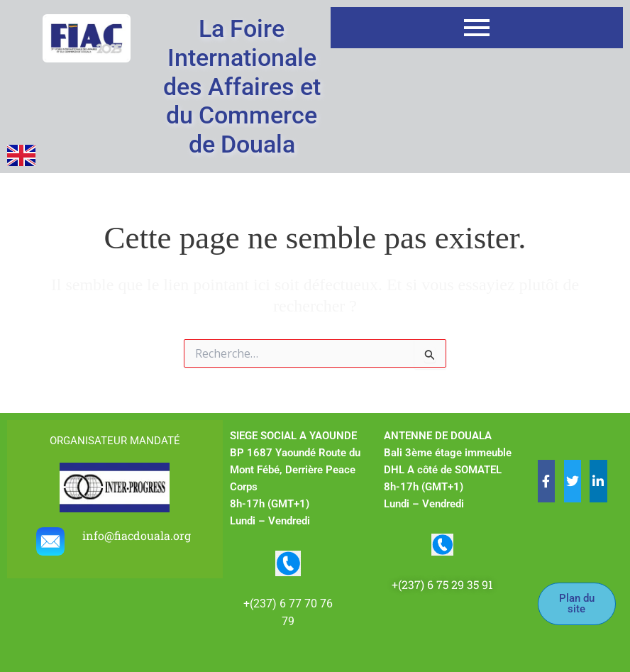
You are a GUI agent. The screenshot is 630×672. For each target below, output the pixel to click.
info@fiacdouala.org (138, 535)
